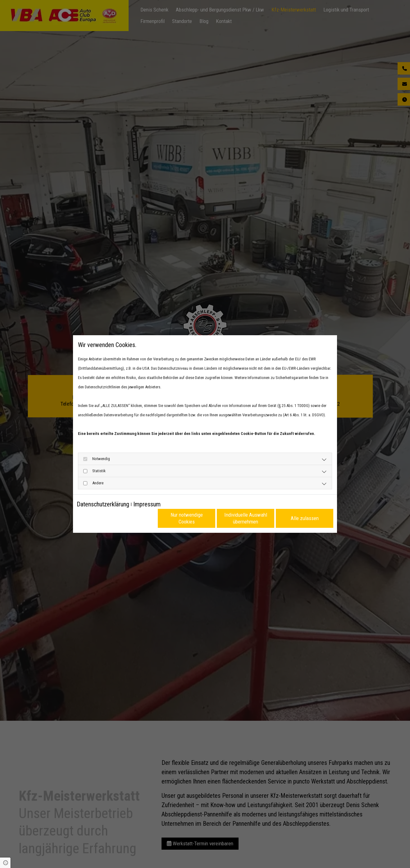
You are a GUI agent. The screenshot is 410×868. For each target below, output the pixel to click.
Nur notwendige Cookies (187, 518)
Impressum (147, 504)
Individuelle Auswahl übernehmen (246, 518)
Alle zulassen (305, 518)
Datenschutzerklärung (103, 504)
